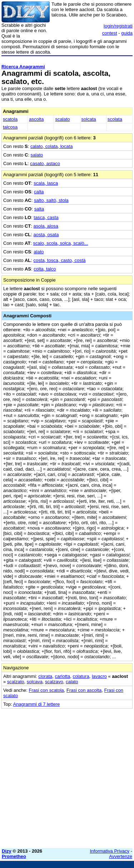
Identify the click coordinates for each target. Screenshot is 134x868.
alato (39, 252)
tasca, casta (46, 217)
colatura (81, 676)
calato (72, 682)
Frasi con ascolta (84, 690)
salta (39, 209)
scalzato (16, 682)
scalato (62, 119)
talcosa (10, 127)
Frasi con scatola (46, 690)
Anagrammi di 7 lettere (36, 704)
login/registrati (118, 26)
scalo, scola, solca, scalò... (61, 243)
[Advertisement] (67, 776)
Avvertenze (121, 856)
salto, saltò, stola (51, 200)
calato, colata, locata (52, 146)
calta (39, 192)
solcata (89, 119)
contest (110, 33)
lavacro (99, 676)
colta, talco (45, 269)
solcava (35, 682)
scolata (115, 119)
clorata (45, 676)
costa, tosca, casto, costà (60, 260)
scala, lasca (46, 183)
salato (37, 155)
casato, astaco (45, 163)
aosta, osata (46, 235)
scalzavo (54, 682)
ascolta (36, 119)
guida (127, 33)
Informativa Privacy (110, 851)
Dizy (7, 851)
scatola (10, 119)
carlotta (63, 676)
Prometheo (14, 856)
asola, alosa (46, 226)
